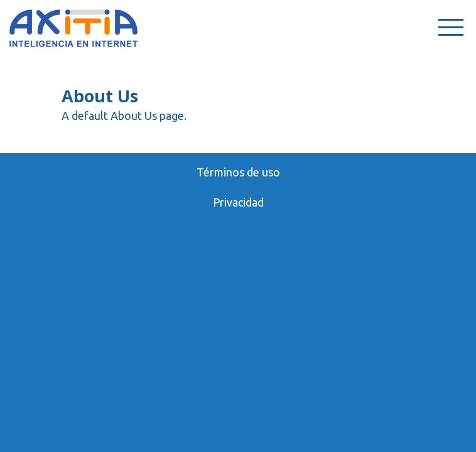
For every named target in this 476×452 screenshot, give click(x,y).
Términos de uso (238, 172)
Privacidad (238, 202)
